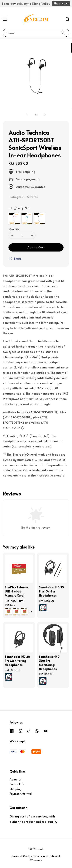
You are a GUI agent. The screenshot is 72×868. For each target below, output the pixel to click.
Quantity (14, 229)
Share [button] (15, 259)
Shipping (16, 789)
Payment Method (21, 794)
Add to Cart (36, 247)
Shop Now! (61, 3)
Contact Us (17, 784)
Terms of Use (20, 856)
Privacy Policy (38, 856)
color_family (19, 208)
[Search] (63, 33)
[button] (5, 19)
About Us (16, 779)
